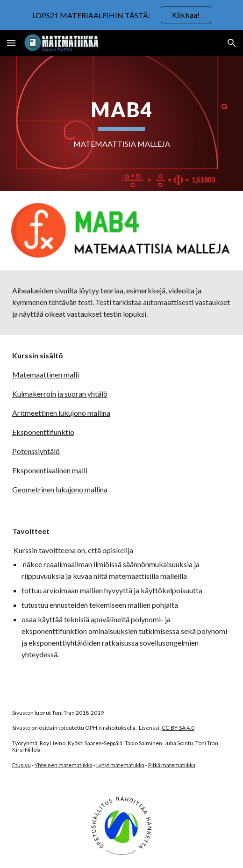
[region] (121, 15)
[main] (122, 124)
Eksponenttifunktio (43, 432)
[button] (11, 43)
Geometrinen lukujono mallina (60, 489)
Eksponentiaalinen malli (50, 470)
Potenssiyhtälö (36, 451)
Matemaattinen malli (46, 374)
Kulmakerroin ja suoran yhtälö (60, 394)
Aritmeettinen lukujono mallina (61, 413)
